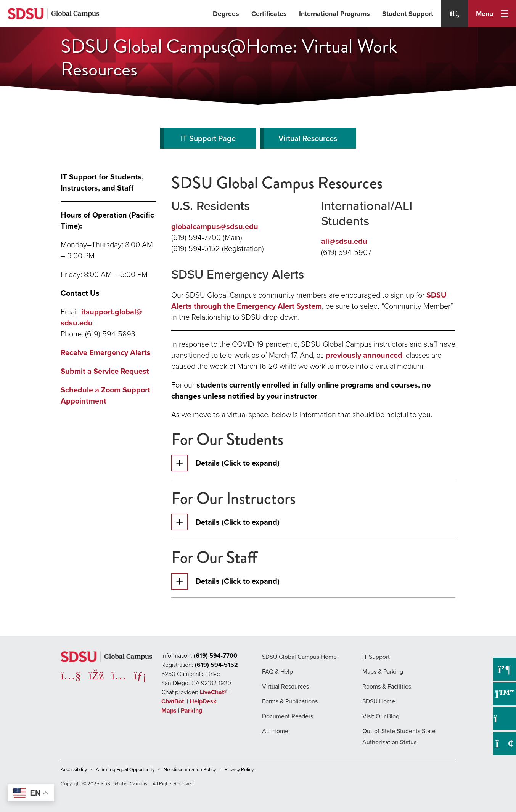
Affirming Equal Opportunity (125, 770)
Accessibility (74, 770)
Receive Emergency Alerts (106, 352)
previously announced (364, 355)
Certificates (269, 14)
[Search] (455, 14)
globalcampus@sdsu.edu (215, 226)
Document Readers (288, 716)
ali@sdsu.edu (344, 241)
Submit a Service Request (105, 371)
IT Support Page (208, 138)
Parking (191, 710)
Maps (169, 710)
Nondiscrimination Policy (190, 770)
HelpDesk (204, 701)
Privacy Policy (239, 770)
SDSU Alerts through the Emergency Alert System (309, 300)
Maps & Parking (383, 672)
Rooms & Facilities (387, 686)
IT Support (376, 657)
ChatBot (173, 701)
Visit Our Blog (381, 716)
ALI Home (275, 731)
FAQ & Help (277, 672)
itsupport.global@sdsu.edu (101, 317)
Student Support (408, 14)
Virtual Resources (308, 138)
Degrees (226, 14)
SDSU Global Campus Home (299, 657)
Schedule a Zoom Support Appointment (105, 395)
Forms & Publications (290, 701)
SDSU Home (379, 701)
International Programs (334, 14)
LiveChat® (213, 692)
